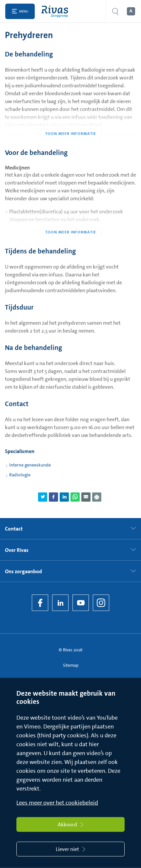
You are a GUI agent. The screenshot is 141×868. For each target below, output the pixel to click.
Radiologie (20, 475)
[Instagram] (101, 603)
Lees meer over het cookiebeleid (57, 803)
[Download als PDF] (97, 497)
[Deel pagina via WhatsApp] (75, 497)
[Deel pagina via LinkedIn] (64, 497)
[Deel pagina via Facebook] (53, 497)
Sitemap (71, 665)
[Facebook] (40, 603)
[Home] (56, 11)
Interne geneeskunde (30, 465)
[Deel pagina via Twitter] (43, 497)
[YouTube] (81, 603)
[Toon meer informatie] (70, 120)
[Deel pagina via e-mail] (86, 497)
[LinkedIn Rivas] (60, 603)
